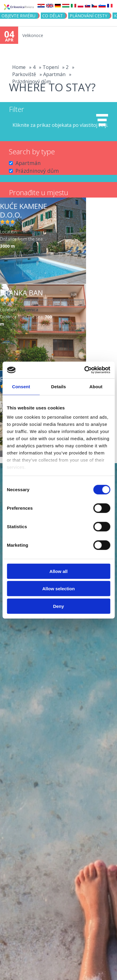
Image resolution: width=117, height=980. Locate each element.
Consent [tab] (21, 386)
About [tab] (96, 386)
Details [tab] (59, 386)
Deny (58, 606)
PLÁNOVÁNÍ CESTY (88, 16)
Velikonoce (33, 35)
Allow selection (58, 589)
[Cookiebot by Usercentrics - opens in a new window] (84, 370)
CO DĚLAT (53, 16)
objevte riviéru (18, 16)
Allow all (58, 571)
